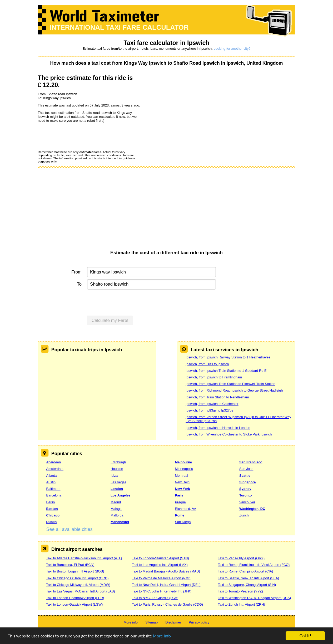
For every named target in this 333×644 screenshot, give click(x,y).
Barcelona (54, 495)
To (79, 284)
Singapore (248, 482)
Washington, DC (252, 509)
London (117, 489)
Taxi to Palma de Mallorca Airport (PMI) (161, 578)
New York (183, 489)
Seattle (245, 476)
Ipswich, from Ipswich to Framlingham (214, 377)
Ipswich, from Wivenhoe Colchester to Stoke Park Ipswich (229, 434)
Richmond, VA (186, 509)
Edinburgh (118, 462)
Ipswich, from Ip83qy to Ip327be (209, 410)
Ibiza (114, 476)
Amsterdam (55, 469)
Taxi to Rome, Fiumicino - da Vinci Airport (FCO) (254, 565)
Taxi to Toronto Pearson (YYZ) (240, 591)
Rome (180, 515)
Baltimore (53, 489)
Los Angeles (121, 495)
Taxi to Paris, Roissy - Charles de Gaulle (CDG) (167, 604)
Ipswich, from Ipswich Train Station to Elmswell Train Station (230, 384)
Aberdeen (54, 462)
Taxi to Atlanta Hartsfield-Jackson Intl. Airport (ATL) (84, 558)
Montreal (182, 476)
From (76, 272)
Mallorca (117, 515)
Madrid (116, 502)
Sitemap (151, 622)
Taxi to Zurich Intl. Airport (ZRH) (241, 604)
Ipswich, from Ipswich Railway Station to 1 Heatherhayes (228, 357)
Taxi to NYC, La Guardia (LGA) (155, 598)
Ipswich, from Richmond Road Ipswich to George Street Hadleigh (234, 390)
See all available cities (69, 529)
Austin (51, 482)
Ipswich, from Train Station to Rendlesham (217, 397)
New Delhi (183, 482)
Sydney (245, 489)
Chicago (53, 515)
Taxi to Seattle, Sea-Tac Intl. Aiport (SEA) (248, 578)
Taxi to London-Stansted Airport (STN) (160, 558)
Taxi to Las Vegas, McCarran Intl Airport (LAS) (81, 591)
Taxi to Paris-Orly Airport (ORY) (241, 558)
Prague (180, 502)
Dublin (52, 522)
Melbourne (184, 462)
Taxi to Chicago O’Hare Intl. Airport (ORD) (78, 578)
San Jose (246, 469)
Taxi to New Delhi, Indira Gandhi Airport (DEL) (166, 585)
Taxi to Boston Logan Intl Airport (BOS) (75, 571)
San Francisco (251, 462)
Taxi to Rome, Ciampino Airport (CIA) (245, 571)
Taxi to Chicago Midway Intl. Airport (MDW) (78, 585)
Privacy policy (199, 622)
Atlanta (52, 476)
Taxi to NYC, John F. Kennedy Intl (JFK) (161, 591)
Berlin (51, 502)
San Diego (183, 522)
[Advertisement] (167, 211)
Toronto (245, 495)
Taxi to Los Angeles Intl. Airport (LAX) (160, 565)
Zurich (244, 515)
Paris (179, 495)
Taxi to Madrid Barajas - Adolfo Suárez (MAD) (166, 571)
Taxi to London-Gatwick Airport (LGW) (75, 604)
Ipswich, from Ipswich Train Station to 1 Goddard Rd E (226, 371)
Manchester (120, 522)
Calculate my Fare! (110, 320)
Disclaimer (173, 622)
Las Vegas (118, 482)
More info (162, 636)
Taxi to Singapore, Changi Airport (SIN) (247, 585)
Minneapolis (184, 469)
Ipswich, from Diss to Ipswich (207, 364)
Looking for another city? (232, 49)
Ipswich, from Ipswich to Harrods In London (218, 428)
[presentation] (78, 136)
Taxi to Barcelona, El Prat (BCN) (70, 565)
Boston (52, 509)
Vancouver (247, 502)
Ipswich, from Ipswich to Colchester (212, 404)
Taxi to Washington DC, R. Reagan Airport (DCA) (254, 598)
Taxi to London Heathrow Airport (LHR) (75, 598)
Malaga (116, 509)
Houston (117, 469)
